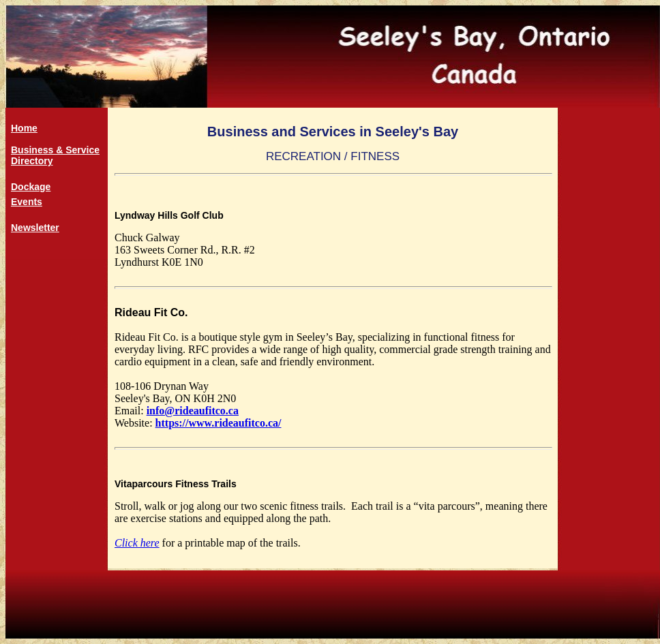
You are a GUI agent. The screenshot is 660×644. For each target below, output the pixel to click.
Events (27, 202)
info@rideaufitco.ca (193, 411)
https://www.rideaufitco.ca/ (219, 423)
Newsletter (35, 228)
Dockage (31, 187)
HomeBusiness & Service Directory (55, 144)
